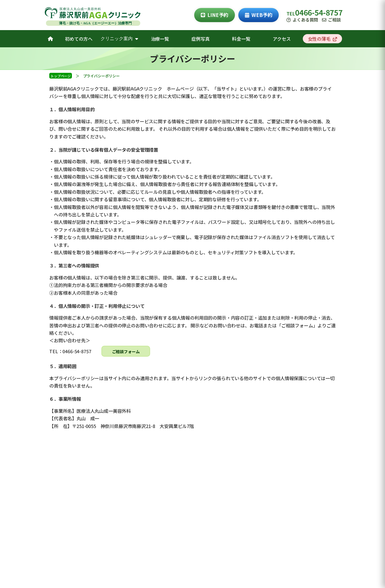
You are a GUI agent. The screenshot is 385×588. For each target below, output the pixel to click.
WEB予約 (259, 15)
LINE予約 (215, 15)
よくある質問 (302, 20)
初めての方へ (79, 39)
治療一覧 (160, 39)
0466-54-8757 (319, 12)
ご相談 (331, 20)
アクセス (282, 39)
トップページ (61, 76)
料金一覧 (241, 39)
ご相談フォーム (126, 351)
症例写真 (200, 39)
